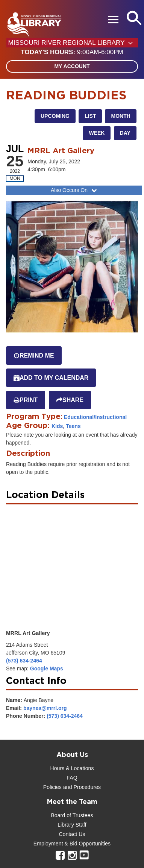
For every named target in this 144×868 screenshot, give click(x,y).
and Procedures (81, 787)
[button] (72, 52)
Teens (73, 426)
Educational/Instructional (95, 417)
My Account (72, 66)
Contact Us (72, 834)
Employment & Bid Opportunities (72, 844)
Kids (57, 426)
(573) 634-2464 (24, 661)
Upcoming (55, 116)
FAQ (72, 778)
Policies (52, 787)
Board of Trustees (72, 815)
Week (97, 133)
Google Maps (47, 669)
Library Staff (72, 825)
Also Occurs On (75, 190)
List (90, 116)
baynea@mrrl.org (45, 708)
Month (121, 116)
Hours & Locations (72, 768)
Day (125, 133)
